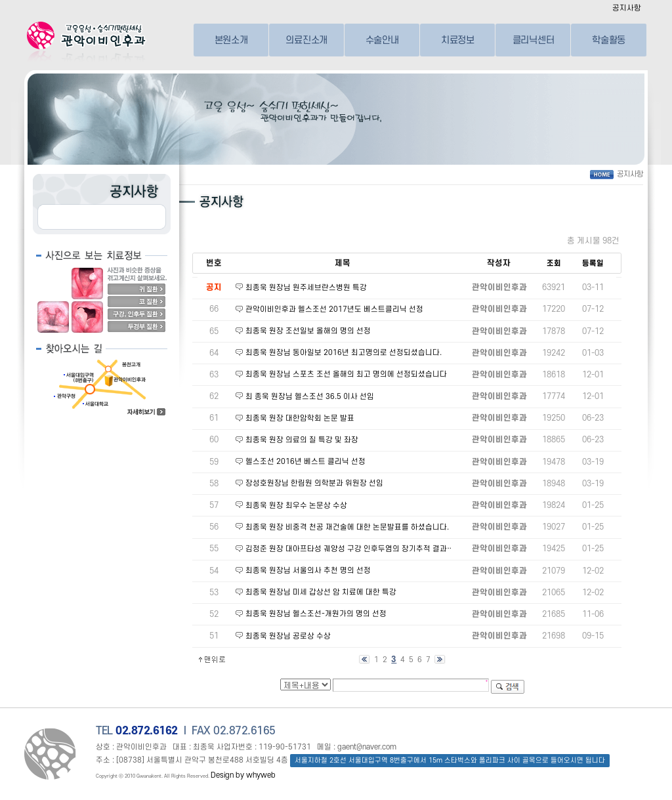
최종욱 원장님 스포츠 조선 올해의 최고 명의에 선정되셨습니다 (346, 374)
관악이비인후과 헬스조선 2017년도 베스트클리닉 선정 (334, 309)
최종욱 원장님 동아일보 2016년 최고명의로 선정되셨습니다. (344, 353)
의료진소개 (306, 40)
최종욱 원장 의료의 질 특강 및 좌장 (302, 440)
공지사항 (627, 8)
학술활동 (609, 40)
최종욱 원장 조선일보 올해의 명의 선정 (308, 331)
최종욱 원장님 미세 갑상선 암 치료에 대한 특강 (321, 592)
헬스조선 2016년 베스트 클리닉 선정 (305, 462)
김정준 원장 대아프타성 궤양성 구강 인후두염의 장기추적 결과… (350, 549)
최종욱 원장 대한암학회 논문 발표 (300, 418)
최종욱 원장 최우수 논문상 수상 (296, 506)
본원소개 (231, 40)
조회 (554, 263)
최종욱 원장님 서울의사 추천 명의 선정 (308, 571)
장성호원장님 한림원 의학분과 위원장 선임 (314, 483)
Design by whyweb (243, 775)
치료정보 (458, 40)
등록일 (593, 263)
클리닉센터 (534, 40)
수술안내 (382, 40)
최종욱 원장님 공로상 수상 (288, 636)
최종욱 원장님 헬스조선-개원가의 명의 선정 (316, 614)
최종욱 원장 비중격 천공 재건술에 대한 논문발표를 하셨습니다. (347, 527)
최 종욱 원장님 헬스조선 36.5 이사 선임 (310, 397)
